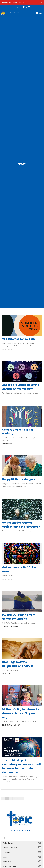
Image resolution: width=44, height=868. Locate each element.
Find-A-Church (22, 843)
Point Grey (22, 862)
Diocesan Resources (22, 847)
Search (19, 7)
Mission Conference (20, 2)
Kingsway (22, 852)
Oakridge (22, 857)
